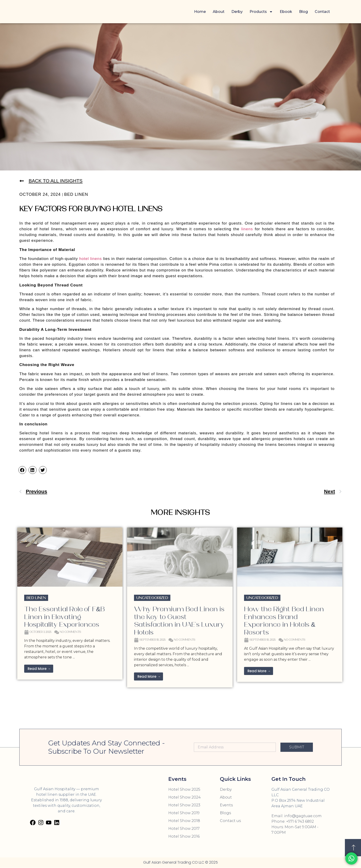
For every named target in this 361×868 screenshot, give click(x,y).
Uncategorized (152, 598)
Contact (322, 12)
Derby (237, 12)
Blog (303, 12)
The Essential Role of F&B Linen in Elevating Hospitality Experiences (64, 617)
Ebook (286, 12)
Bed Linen (76, 195)
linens (246, 229)
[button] (22, 470)
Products (261, 12)
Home (200, 12)
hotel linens (90, 259)
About (219, 12)
